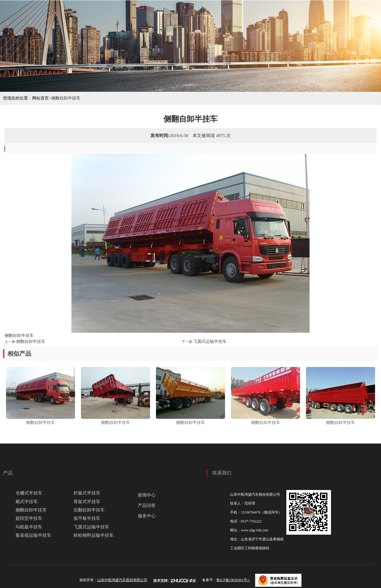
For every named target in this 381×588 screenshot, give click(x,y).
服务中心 (332, 33)
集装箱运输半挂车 (33, 535)
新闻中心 (147, 495)
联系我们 (365, 33)
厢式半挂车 (27, 502)
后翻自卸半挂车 (89, 510)
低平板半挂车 (87, 518)
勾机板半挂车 (29, 527)
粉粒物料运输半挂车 (94, 535)
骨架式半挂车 (87, 502)
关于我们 (201, 33)
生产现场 (266, 33)
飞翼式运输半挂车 (210, 342)
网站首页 (168, 33)
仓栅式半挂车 (29, 493)
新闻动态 (299, 33)
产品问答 (147, 505)
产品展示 (234, 33)
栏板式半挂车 (87, 493)
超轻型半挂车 (29, 518)
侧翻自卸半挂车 (31, 342)
